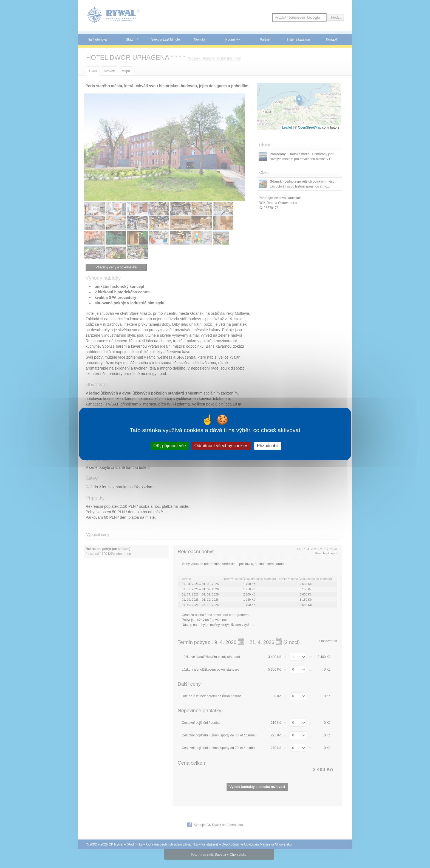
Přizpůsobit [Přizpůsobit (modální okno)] (268, 446)
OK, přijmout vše (169, 446)
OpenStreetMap (309, 127)
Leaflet (287, 127)
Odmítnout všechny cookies (221, 446)
